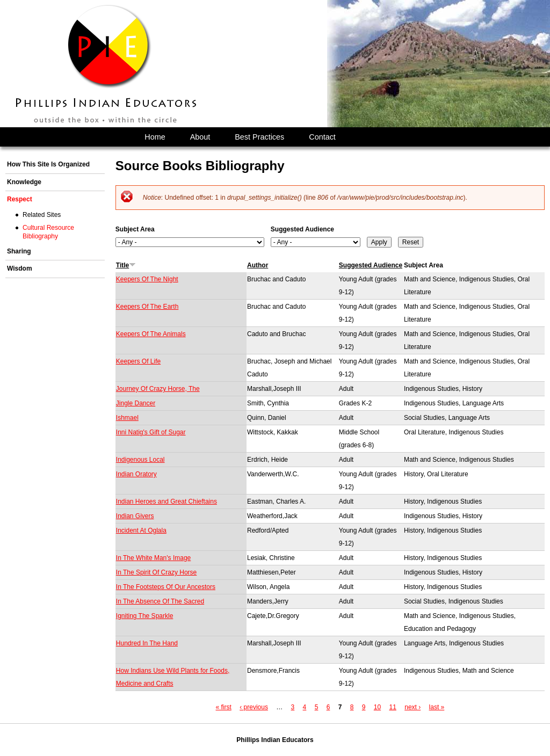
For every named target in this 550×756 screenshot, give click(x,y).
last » (437, 707)
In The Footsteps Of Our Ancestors (166, 587)
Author (258, 265)
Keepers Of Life (138, 361)
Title (126, 265)
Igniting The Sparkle (145, 616)
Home (155, 137)
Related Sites (42, 215)
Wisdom (20, 268)
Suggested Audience (302, 229)
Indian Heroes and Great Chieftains (167, 501)
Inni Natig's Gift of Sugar (151, 432)
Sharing (19, 251)
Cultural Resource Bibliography (48, 232)
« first (224, 707)
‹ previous (254, 707)
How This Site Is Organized (48, 164)
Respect (20, 199)
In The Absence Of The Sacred (160, 601)
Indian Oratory (136, 474)
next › (412, 707)
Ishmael (127, 418)
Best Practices (259, 137)
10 (377, 707)
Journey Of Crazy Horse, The (158, 389)
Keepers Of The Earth (147, 307)
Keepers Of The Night (147, 279)
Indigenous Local (140, 460)
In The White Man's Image (153, 558)
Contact (322, 137)
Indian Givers (135, 516)
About (200, 137)
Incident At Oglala (141, 530)
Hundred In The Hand (147, 643)
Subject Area (135, 229)
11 (393, 707)
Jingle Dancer (136, 403)
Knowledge (24, 182)
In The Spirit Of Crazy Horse (157, 572)
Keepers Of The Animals (151, 334)
